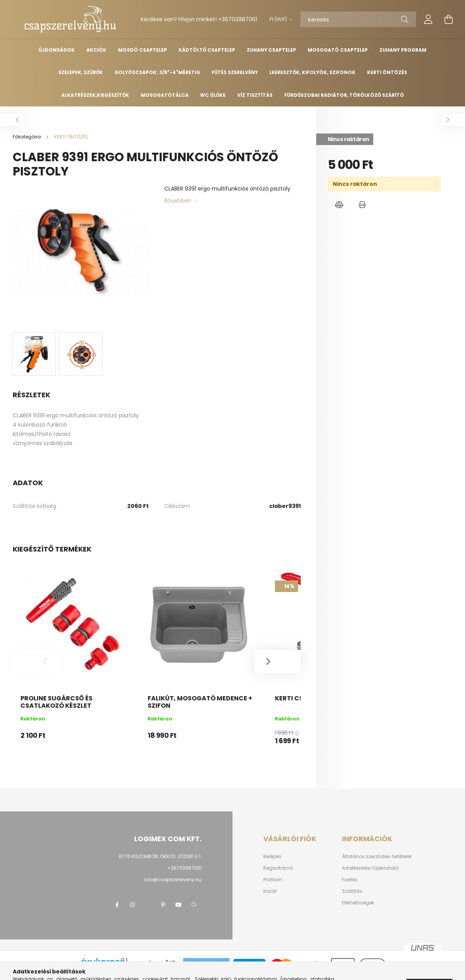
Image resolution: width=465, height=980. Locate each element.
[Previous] (36, 661)
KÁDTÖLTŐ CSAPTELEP (207, 50)
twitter (148, 905)
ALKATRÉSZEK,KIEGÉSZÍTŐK (95, 95)
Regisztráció (278, 868)
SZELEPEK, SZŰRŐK (81, 72)
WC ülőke (213, 95)
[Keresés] (358, 19)
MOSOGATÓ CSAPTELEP (338, 50)
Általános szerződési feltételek (377, 857)
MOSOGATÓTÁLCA (165, 95)
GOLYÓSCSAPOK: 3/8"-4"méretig (157, 72)
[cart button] (448, 19)
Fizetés (350, 880)
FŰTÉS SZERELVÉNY (235, 72)
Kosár (270, 891)
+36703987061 (238, 19)
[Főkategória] (27, 137)
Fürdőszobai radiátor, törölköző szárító (344, 95)
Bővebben (178, 201)
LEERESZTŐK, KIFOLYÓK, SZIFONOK (313, 72)
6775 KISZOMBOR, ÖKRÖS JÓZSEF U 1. (160, 856)
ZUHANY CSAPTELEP (271, 50)
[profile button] (428, 19)
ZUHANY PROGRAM (403, 50)
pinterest (163, 905)
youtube (179, 905)
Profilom (273, 880)
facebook (117, 905)
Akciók (96, 50)
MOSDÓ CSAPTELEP (142, 50)
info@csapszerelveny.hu (173, 880)
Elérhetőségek (358, 903)
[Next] (278, 661)
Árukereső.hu (104, 970)
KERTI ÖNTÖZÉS (387, 72)
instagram (132, 905)
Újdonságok (57, 50)
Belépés (272, 857)
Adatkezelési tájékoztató (370, 868)
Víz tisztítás (255, 95)
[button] (339, 205)
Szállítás (352, 891)
